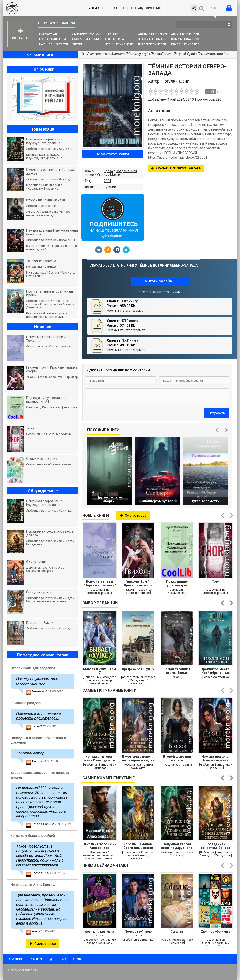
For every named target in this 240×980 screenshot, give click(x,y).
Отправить (217, 413)
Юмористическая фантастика (95, 39)
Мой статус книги (113, 154)
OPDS (78, 959)
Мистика (117, 175)
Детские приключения (188, 34)
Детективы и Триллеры (155, 34)
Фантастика (114, 39)
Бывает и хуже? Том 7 (99, 671)
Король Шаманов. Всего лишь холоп (138, 846)
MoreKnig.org (38, 8)
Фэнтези (112, 34)
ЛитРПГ (77, 44)
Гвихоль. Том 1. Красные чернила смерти (138, 583)
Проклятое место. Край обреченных (216, 671)
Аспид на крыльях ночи (99, 933)
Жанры (118, 8)
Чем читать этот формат (126, 311)
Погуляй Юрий (184, 54)
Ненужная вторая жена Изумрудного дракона (99, 758)
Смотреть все (133, 516)
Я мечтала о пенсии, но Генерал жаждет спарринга (138, 758)
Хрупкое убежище (216, 932)
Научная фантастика (55, 44)
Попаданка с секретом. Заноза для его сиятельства (216, 846)
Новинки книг (94, 8)
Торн (216, 581)
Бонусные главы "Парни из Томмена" (100, 583)
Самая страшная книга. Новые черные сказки (177, 671)
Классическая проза (187, 44)
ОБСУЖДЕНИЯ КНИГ (146, 8)
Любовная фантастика (90, 34)
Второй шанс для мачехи (177, 758)
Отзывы (15, 959)
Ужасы (102, 175)
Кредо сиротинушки (138, 669)
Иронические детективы (124, 44)
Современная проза (186, 39)
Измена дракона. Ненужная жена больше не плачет (216, 758)
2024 (107, 181)
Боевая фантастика (54, 39)
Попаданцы (48, 34)
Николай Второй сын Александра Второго (99, 846)
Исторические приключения (160, 44)
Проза (108, 171)
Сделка (177, 932)
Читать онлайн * (160, 281)
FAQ (63, 959)
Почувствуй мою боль (138, 933)
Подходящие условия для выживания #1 (177, 583)
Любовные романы (152, 39)
